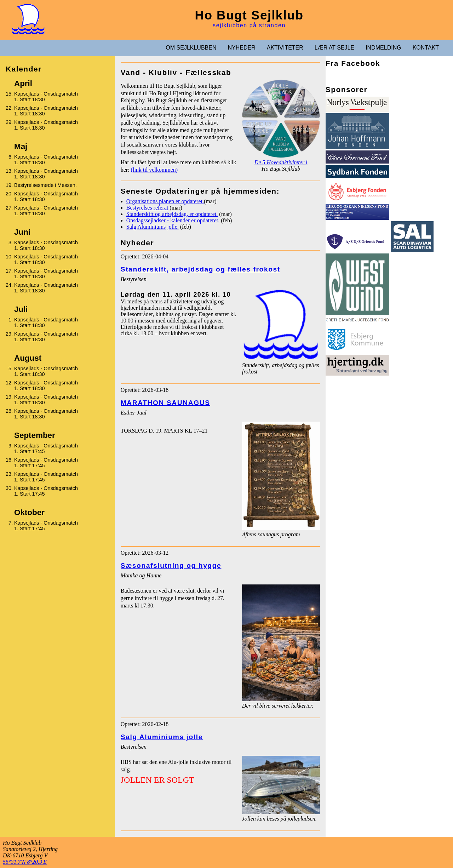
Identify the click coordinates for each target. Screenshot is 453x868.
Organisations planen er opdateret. (165, 201)
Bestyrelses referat (147, 208)
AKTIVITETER (285, 48)
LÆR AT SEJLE (334, 48)
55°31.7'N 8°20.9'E (25, 862)
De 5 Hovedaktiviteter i (281, 162)
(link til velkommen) (154, 170)
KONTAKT (426, 48)
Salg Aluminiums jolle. (153, 227)
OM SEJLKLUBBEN (191, 48)
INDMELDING (383, 48)
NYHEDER (241, 48)
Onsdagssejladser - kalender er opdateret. (173, 220)
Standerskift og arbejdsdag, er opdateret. (172, 214)
